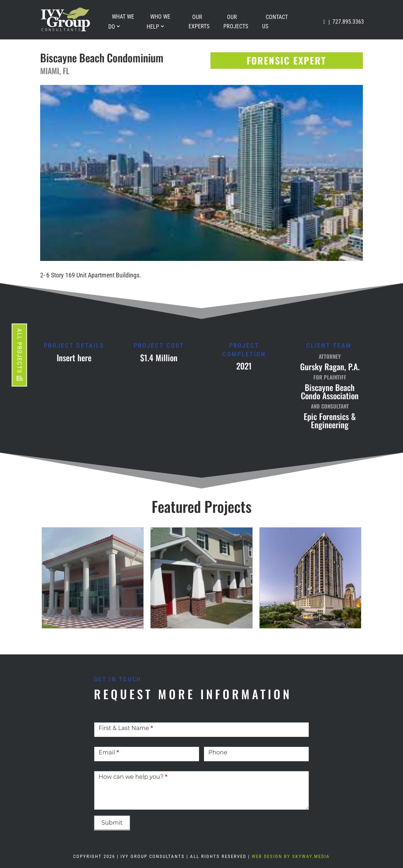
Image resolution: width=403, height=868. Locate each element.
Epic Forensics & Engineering (330, 421)
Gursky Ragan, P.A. (330, 367)
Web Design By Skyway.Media (291, 856)
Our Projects (236, 22)
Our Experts (199, 22)
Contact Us (275, 22)
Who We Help (158, 22)
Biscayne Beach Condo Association (330, 392)
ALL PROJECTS (20, 351)
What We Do (121, 22)
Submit (112, 823)
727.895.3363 (348, 22)
